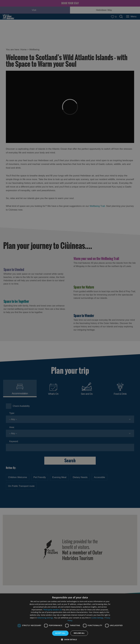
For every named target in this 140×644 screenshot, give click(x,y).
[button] (70, 639)
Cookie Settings (97, 618)
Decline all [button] (79, 633)
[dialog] (70, 619)
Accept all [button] (60, 633)
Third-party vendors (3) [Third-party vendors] (52, 610)
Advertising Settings (45, 618)
